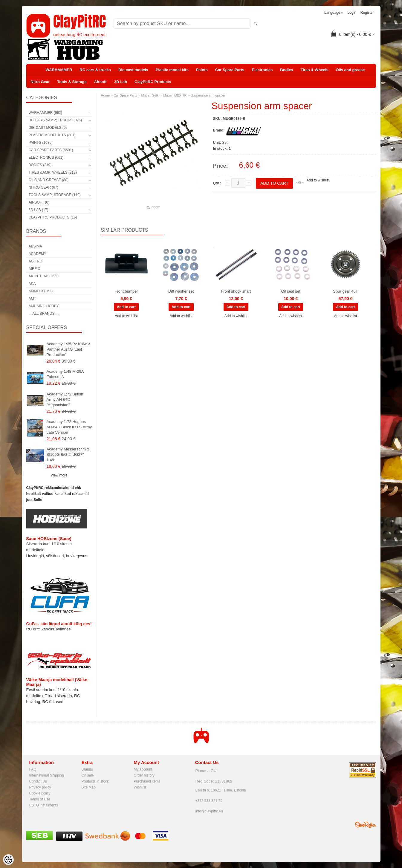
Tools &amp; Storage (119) (55, 195)
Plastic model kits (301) (52, 135)
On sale (88, 775)
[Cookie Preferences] (8, 860)
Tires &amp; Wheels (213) (53, 172)
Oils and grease (350, 70)
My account (143, 769)
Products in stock (95, 781)
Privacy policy (40, 787)
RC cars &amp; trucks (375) (55, 120)
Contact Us (38, 781)
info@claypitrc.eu (209, 811)
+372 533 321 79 (209, 801)
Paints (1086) (41, 143)
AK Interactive (43, 276)
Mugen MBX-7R (175, 95)
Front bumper (126, 291)
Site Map (89, 787)
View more (59, 475)
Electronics (262, 70)
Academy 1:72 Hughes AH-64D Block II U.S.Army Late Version (69, 427)
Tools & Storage (72, 82)
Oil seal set (291, 291)
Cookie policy (40, 793)
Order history (144, 775)
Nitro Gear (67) (43, 187)
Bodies (286, 70)
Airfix (35, 269)
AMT (32, 299)
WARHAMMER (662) (45, 113)
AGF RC (35, 261)
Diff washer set (181, 291)
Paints (202, 70)
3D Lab (121, 82)
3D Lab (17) (39, 210)
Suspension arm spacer (208, 95)
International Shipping (47, 775)
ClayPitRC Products (153, 82)
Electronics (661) (46, 158)
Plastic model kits (172, 70)
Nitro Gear (40, 82)
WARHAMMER (59, 70)
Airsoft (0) (39, 202)
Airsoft (100, 82)
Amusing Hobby (44, 306)
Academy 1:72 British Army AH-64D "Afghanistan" (65, 399)
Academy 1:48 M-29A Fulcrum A (65, 374)
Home (105, 95)
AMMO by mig (41, 291)
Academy (38, 254)
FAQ (33, 769)
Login (352, 13)
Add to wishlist (318, 180)
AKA (32, 284)
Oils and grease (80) (49, 180)
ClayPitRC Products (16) (53, 217)
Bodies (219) (40, 165)
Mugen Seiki (150, 95)
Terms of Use (40, 799)
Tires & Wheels (315, 70)
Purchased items (147, 781)
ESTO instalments (44, 805)
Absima (35, 246)
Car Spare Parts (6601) (51, 150)
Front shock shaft (236, 291)
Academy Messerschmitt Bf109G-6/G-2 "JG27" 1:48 (68, 454)
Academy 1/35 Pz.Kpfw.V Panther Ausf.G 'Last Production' (68, 349)
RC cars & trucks (95, 70)
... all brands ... (44, 314)
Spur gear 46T (345, 291)
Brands (87, 769)
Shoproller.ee (366, 825)
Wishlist (140, 787)
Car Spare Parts (230, 70)
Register (367, 13)
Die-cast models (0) (48, 128)
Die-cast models (133, 70)
